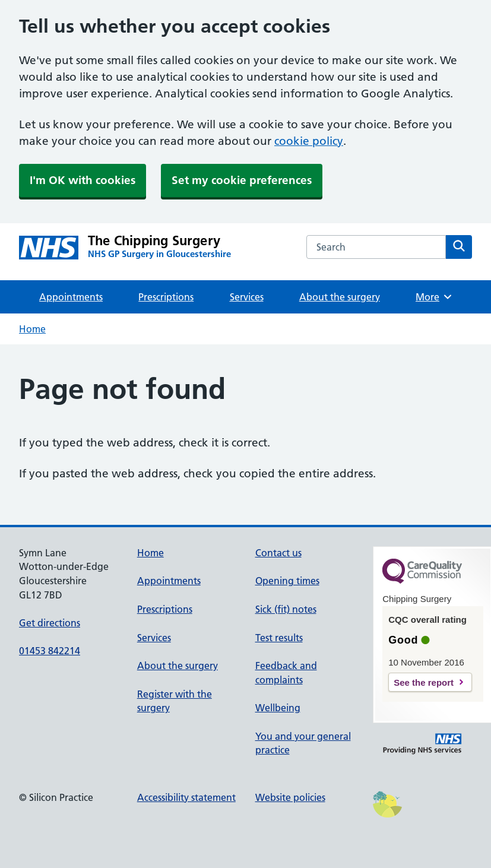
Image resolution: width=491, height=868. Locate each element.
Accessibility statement (186, 797)
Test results (279, 638)
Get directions (50, 623)
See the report (424, 682)
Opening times (287, 581)
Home (32, 329)
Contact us (278, 553)
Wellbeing (278, 708)
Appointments (71, 297)
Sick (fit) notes (286, 609)
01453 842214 (50, 651)
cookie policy (309, 141)
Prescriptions (166, 297)
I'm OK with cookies (83, 180)
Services (247, 297)
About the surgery (340, 297)
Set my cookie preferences (242, 180)
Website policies (290, 797)
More (434, 297)
